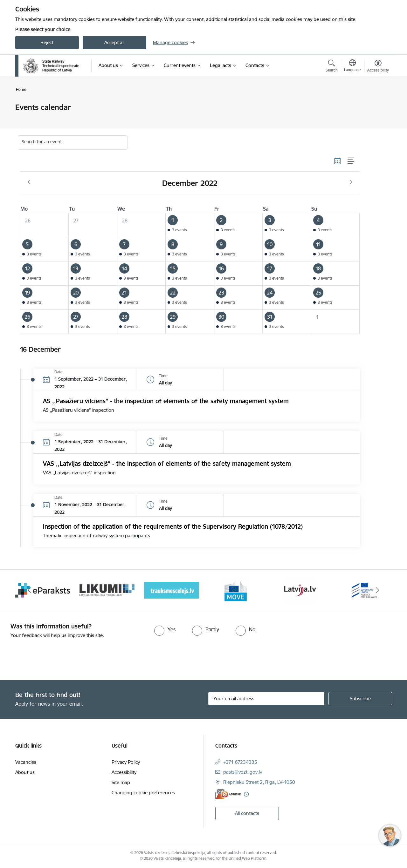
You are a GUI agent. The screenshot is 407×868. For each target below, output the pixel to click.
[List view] (351, 161)
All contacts (247, 813)
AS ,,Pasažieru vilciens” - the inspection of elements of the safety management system (166, 401)
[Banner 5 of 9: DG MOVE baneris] (236, 590)
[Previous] (30, 590)
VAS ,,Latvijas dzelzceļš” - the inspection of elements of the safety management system (167, 464)
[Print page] (376, 105)
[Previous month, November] (29, 182)
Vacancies (26, 762)
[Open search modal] (332, 67)
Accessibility (124, 772)
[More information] (246, 794)
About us (25, 772)
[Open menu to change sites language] (352, 66)
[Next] (377, 590)
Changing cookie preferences (143, 793)
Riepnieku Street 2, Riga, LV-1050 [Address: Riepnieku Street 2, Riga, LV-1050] (259, 782)
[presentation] (53, 657)
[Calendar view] (338, 161)
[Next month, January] (351, 182)
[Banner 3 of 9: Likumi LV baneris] (107, 590)
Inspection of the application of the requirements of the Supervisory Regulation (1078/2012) (173, 526)
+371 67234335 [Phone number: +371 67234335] (240, 762)
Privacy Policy (126, 762)
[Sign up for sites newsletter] (360, 699)
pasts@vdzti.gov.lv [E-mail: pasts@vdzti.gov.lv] (243, 772)
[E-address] (228, 794)
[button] (190, 225)
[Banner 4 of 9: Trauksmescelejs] (172, 590)
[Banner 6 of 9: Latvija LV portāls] (300, 590)
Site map (121, 782)
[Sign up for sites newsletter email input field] (266, 699)
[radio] (165, 629)
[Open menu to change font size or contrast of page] (378, 67)
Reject (47, 42)
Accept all (114, 42)
